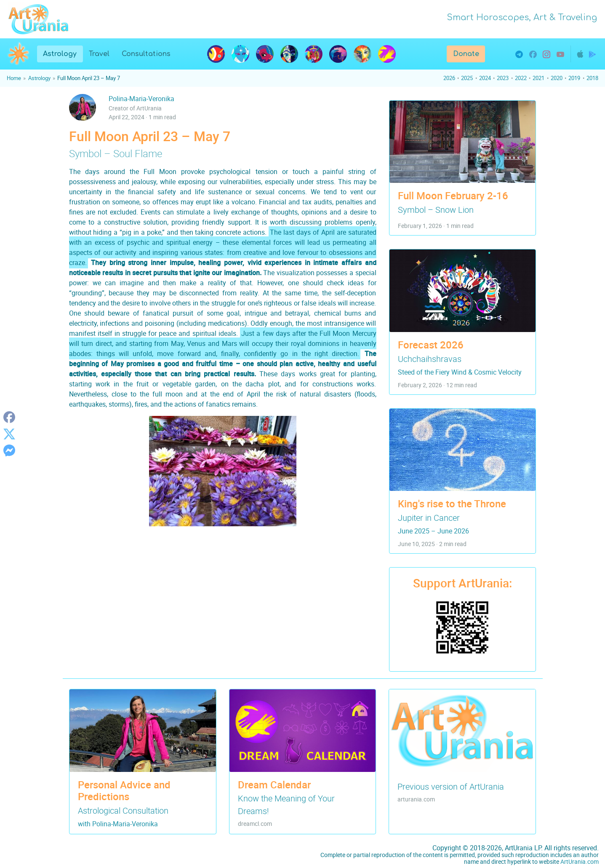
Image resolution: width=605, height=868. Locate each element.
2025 (467, 78)
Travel (99, 54)
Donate (466, 54)
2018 (592, 78)
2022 (521, 78)
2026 (449, 78)
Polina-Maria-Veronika (141, 99)
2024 (485, 78)
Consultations (146, 54)
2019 (574, 78)
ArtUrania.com (580, 861)
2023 (503, 78)
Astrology (63, 53)
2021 (538, 78)
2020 (557, 78)
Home (14, 78)
